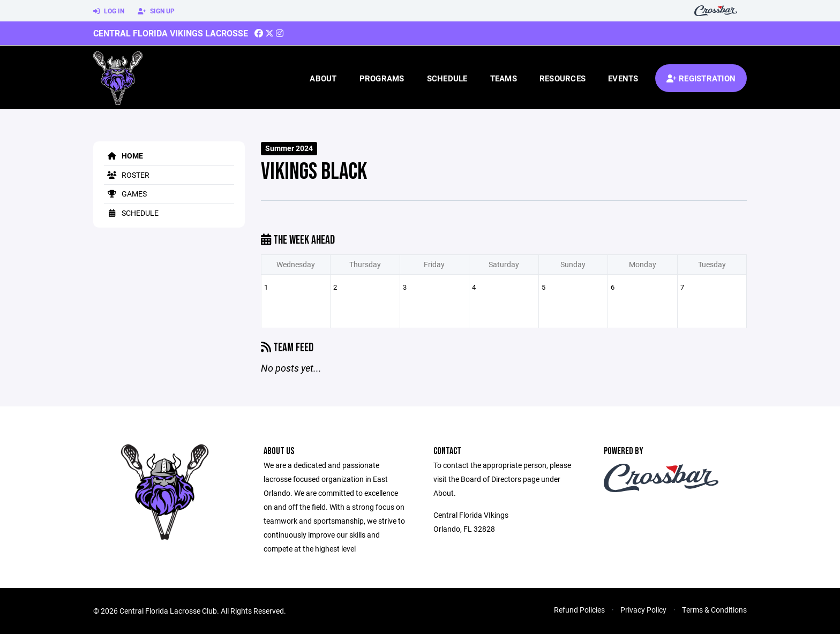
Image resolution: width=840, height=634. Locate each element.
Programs (382, 78)
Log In (109, 11)
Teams (504, 78)
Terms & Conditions (714, 610)
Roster (127, 175)
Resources (562, 78)
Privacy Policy (643, 610)
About (323, 78)
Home (123, 156)
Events (623, 78)
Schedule (447, 78)
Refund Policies (579, 610)
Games (125, 194)
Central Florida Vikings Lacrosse (171, 33)
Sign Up (156, 11)
